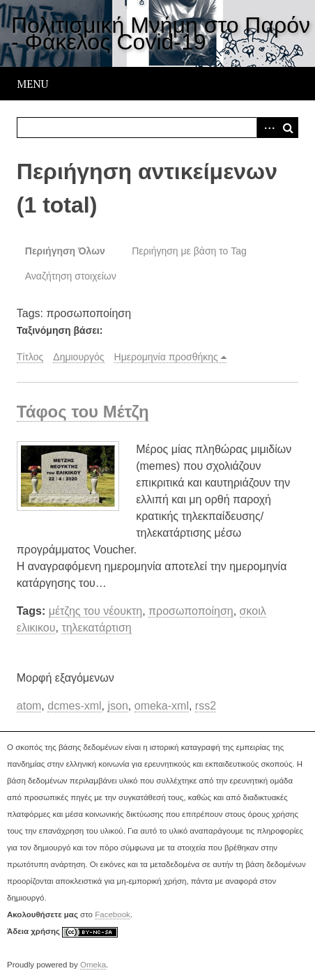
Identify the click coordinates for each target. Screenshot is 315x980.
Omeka (93, 965)
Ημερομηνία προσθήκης (166, 357)
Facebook (113, 914)
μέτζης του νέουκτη (95, 611)
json (117, 706)
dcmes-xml (74, 706)
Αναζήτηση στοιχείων (71, 276)
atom (29, 706)
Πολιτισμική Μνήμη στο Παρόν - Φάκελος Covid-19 (161, 33)
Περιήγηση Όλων (65, 251)
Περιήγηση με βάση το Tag (189, 251)
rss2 (206, 706)
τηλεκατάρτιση (96, 628)
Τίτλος (30, 357)
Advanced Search (267, 128)
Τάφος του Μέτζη (83, 412)
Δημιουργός (78, 357)
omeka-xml (162, 706)
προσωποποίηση (191, 611)
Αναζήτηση (288, 128)
